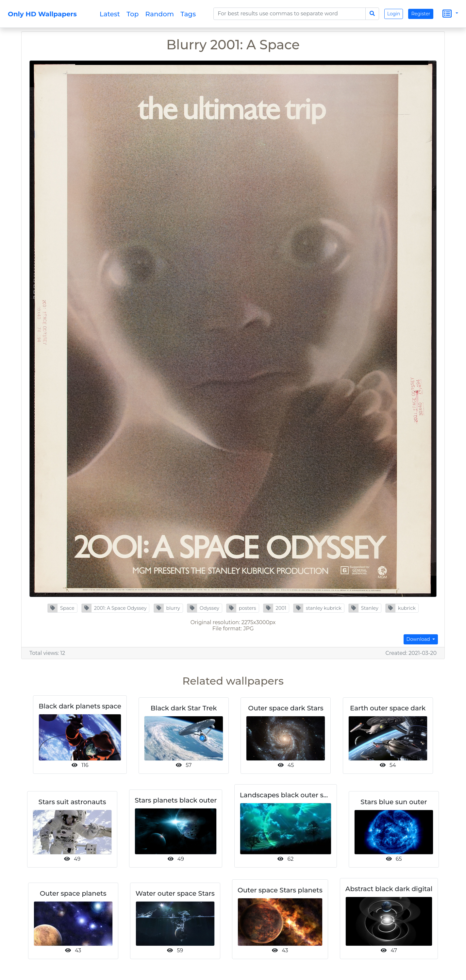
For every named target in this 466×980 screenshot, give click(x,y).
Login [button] (394, 14)
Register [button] (421, 14)
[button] (62, 608)
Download (419, 639)
